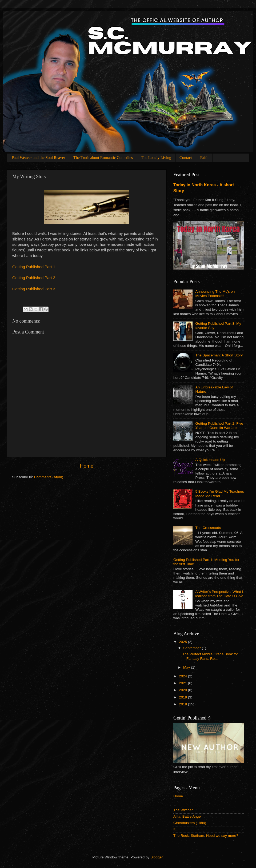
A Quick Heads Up (210, 460)
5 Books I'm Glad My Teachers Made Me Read (219, 494)
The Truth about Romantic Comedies (103, 158)
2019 (183, 697)
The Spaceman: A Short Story (219, 355)
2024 (183, 676)
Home (87, 466)
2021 (183, 683)
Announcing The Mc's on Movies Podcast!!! (215, 294)
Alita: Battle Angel (187, 816)
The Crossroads (208, 528)
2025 (183, 642)
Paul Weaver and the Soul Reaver (39, 158)
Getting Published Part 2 (34, 278)
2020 (183, 690)
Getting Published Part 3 (34, 289)
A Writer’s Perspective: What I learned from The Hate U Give (219, 594)
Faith (204, 158)
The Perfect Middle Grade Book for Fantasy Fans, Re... (210, 656)
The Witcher (183, 810)
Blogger (157, 857)
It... (176, 829)
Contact (186, 158)
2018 (183, 704)
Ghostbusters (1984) (190, 823)
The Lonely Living (156, 158)
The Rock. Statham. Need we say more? (206, 836)
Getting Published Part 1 (34, 267)
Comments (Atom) (49, 477)
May (187, 667)
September (193, 648)
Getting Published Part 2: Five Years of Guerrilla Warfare (219, 426)
